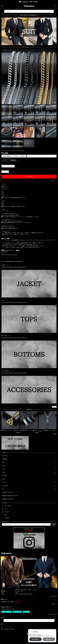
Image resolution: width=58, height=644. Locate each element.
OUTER (4, 472)
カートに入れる (29, 177)
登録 (54, 524)
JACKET (4, 466)
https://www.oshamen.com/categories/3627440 (14, 338)
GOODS (4, 482)
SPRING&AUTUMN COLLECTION (10, 496)
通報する (54, 407)
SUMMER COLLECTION (7, 499)
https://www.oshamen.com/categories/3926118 (14, 373)
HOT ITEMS (5, 456)
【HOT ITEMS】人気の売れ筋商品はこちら (29, 15)
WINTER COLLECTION (7, 492)
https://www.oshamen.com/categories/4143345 (12, 221)
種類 (2, 164)
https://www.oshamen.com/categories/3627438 (14, 302)
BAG (3, 489)
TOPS (3, 469)
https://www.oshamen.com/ (8, 227)
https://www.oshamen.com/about (9, 255)
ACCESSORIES (5, 486)
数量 (2, 170)
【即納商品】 (5, 459)
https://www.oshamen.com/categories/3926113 (14, 267)
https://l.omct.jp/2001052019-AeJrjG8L (10, 215)
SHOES (4, 479)
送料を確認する (13, 160)
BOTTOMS (4, 476)
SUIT (3, 462)
